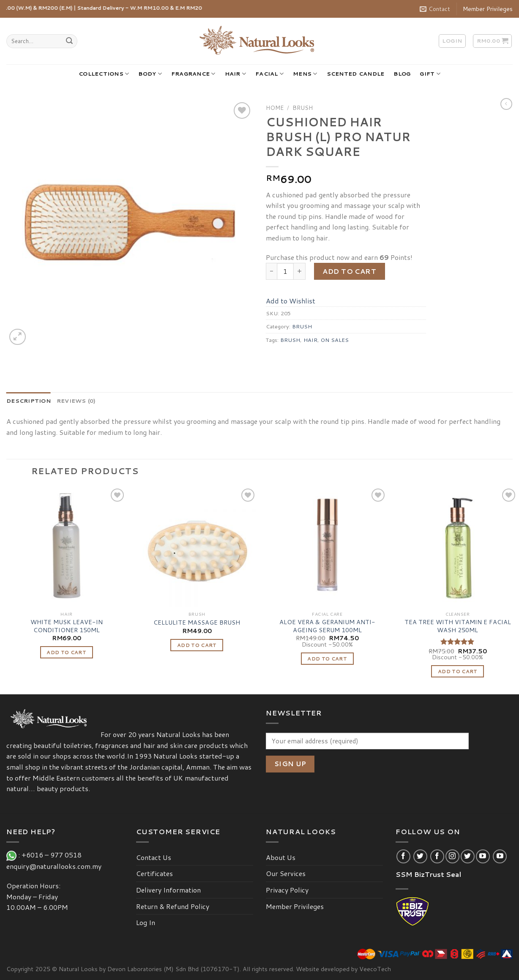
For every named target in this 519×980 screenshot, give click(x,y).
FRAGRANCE (193, 74)
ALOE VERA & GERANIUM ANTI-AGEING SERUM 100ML (327, 626)
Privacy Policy (287, 890)
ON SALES (335, 340)
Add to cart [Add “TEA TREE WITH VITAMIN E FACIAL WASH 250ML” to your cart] (458, 671)
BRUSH (303, 108)
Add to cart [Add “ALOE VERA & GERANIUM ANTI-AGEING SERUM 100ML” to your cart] (327, 659)
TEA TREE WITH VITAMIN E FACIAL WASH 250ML (458, 626)
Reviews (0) (76, 401)
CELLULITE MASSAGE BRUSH (197, 623)
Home (275, 108)
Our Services (286, 873)
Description (29, 401)
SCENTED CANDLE (356, 74)
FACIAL (269, 74)
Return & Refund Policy (173, 906)
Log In (146, 922)
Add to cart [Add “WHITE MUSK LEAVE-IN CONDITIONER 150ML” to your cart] (66, 652)
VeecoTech (375, 969)
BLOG (402, 74)
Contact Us (154, 857)
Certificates (154, 873)
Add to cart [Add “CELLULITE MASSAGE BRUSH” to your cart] (197, 645)
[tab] (29, 401)
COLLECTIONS (104, 74)
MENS (305, 74)
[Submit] (70, 41)
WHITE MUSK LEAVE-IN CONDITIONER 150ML (67, 626)
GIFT (430, 74)
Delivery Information (168, 890)
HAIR (235, 74)
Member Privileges (488, 9)
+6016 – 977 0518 (53, 855)
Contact (435, 9)
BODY (150, 74)
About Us (281, 857)
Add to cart (349, 271)
